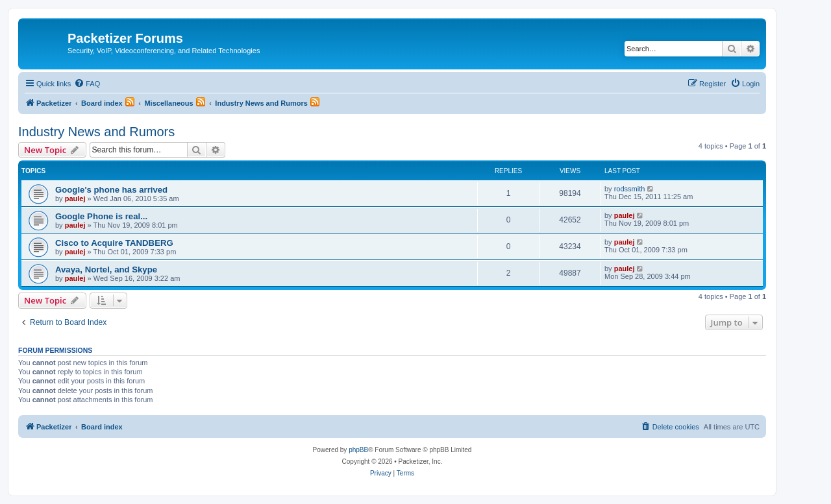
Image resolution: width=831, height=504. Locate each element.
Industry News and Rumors (96, 132)
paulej (75, 198)
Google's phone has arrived (111, 190)
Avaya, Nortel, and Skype (106, 270)
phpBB (358, 450)
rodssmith (630, 189)
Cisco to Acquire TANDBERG (114, 243)
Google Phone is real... (101, 216)
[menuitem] (87, 84)
